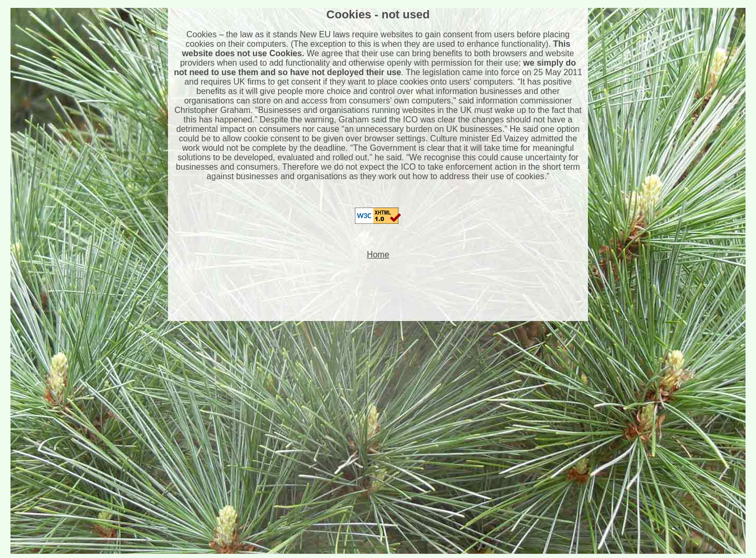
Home (378, 255)
